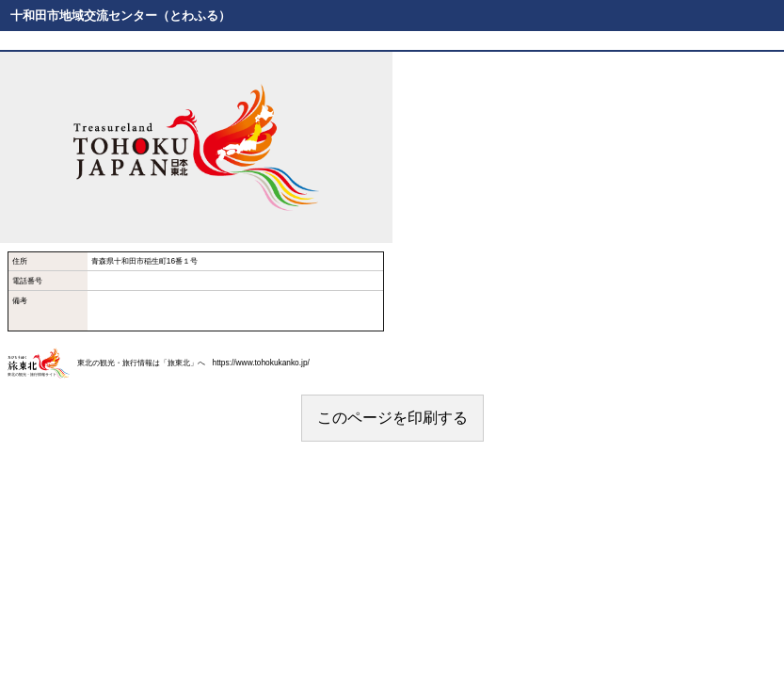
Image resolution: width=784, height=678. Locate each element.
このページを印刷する (392, 418)
